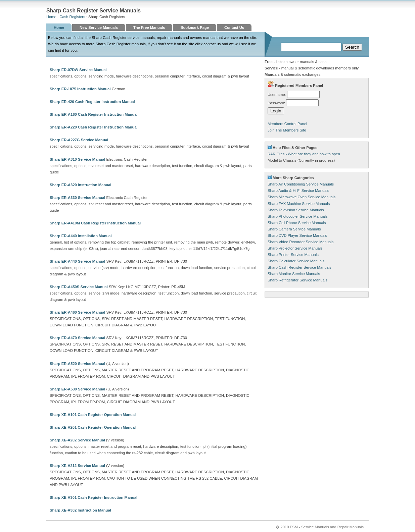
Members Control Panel (287, 124)
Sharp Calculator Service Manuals (296, 261)
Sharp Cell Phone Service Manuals (297, 223)
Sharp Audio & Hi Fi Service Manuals (298, 191)
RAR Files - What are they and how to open (304, 154)
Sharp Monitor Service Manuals (294, 274)
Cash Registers (72, 17)
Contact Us (234, 28)
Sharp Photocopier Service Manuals (297, 216)
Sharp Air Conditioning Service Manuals (301, 184)
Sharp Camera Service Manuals (294, 229)
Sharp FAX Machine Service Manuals (299, 204)
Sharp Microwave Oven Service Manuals (302, 197)
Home (51, 17)
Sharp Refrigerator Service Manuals (297, 280)
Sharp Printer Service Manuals (293, 255)
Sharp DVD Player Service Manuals (297, 235)
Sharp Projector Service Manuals (295, 248)
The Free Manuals (149, 28)
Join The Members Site (287, 130)
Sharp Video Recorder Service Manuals (301, 242)
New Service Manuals (99, 28)
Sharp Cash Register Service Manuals (299, 267)
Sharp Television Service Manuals (296, 210)
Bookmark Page (195, 28)
